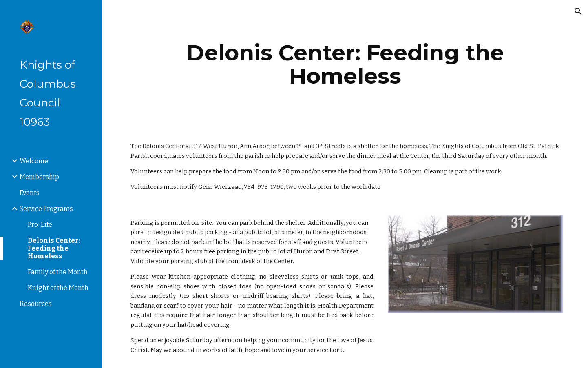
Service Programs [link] (46, 209)
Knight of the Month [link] (58, 288)
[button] (578, 11)
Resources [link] (36, 304)
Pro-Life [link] (40, 225)
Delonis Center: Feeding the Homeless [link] (54, 248)
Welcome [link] (34, 161)
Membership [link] (39, 177)
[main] (345, 64)
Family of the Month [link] (58, 272)
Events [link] (30, 193)
